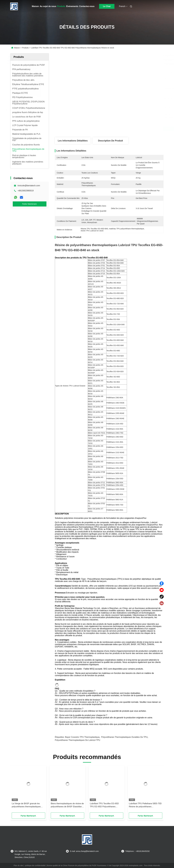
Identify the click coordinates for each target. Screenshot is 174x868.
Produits (61, 6)
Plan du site (18, 865)
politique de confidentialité (35, 865)
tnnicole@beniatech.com (29, 186)
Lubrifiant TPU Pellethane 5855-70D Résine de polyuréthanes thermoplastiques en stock (145, 805)
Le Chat (107, 6)
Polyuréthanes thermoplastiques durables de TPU (124, 737)
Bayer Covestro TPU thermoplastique (82, 737)
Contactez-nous (87, 6)
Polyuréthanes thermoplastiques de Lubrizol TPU (77, 740)
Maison (35, 6)
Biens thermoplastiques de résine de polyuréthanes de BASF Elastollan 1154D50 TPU (67, 805)
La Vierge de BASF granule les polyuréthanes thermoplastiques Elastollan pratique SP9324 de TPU (28, 805)
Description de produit (110, 141)
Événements (72, 6)
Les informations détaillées (73, 141)
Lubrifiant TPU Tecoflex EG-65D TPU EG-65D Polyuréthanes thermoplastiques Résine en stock (105, 805)
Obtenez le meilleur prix (123, 129)
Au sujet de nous (48, 6)
